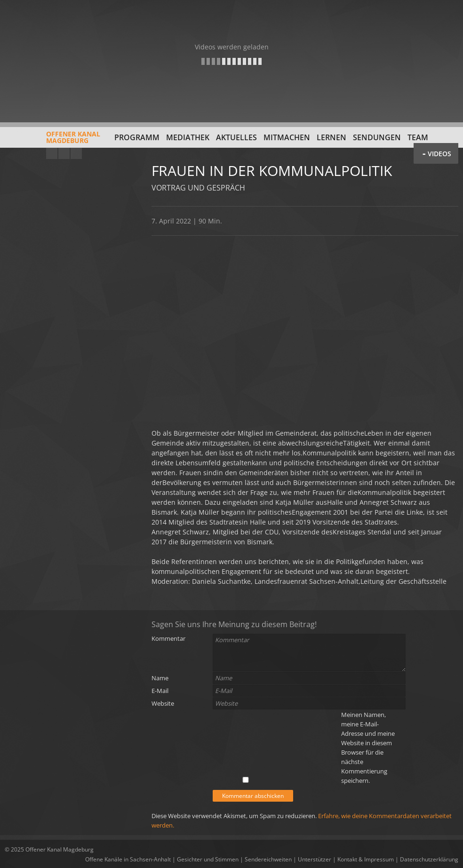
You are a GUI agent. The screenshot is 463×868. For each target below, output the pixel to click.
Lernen (331, 137)
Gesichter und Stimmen (208, 859)
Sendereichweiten (268, 859)
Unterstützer (315, 859)
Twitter (76, 153)
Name (160, 678)
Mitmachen (287, 137)
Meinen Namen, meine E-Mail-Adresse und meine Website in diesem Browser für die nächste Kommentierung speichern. (368, 748)
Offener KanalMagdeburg (52, 141)
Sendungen (377, 137)
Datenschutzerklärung (429, 859)
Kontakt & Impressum (366, 859)
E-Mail (160, 691)
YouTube (52, 153)
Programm (137, 137)
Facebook (64, 153)
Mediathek (188, 137)
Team (418, 137)
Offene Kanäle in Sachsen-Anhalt (128, 859)
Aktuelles (236, 137)
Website (163, 703)
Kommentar (168, 638)
